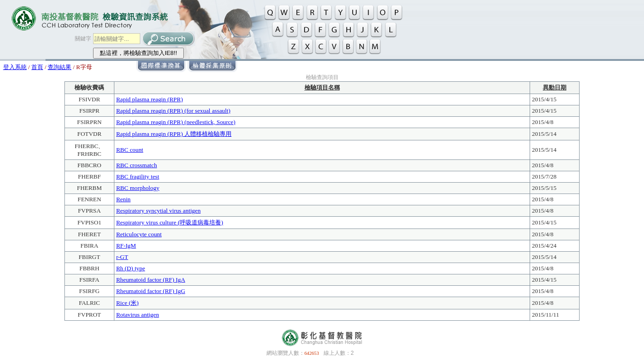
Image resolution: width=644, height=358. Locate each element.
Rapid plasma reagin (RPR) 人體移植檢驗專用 (174, 134)
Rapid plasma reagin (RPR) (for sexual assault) (173, 111)
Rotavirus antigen (138, 315)
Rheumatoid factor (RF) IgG (151, 291)
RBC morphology (138, 188)
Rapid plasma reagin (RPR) (150, 99)
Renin (123, 199)
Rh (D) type (131, 268)
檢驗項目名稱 (322, 87)
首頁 (37, 67)
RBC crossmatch (137, 165)
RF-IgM (126, 246)
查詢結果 (59, 67)
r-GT (122, 257)
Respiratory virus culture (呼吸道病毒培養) (170, 222)
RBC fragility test (138, 177)
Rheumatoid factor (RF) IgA (151, 280)
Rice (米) (128, 303)
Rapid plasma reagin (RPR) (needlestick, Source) (176, 122)
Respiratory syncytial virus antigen (158, 211)
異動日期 (555, 87)
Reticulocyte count (139, 234)
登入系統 (15, 67)
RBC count (130, 150)
